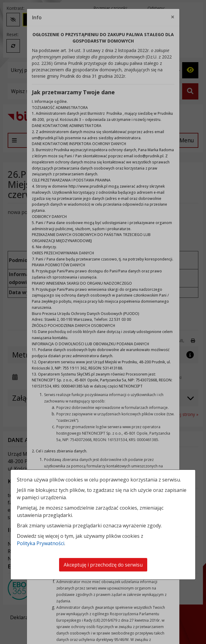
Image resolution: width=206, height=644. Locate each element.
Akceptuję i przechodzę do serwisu (103, 565)
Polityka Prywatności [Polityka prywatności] (41, 543)
